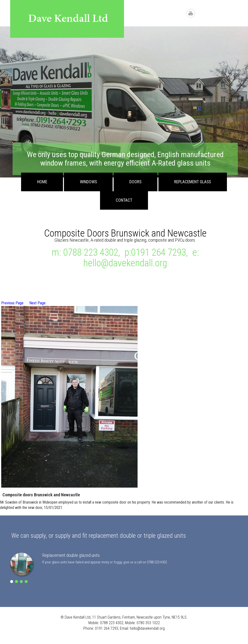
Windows (88, 182)
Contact (124, 200)
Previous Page (12, 303)
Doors (135, 182)
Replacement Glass (193, 182)
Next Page (37, 303)
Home (42, 182)
